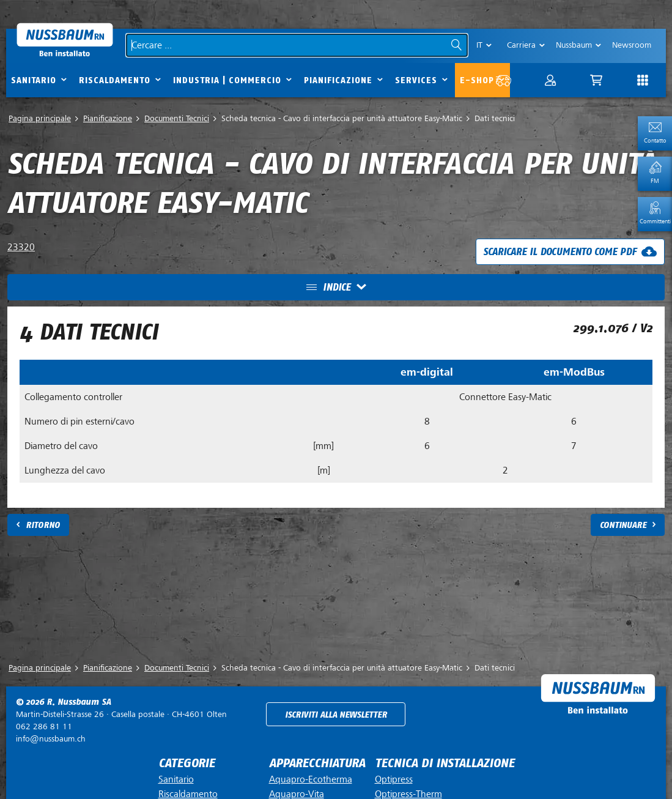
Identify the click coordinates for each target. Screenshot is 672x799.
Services (416, 80)
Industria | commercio (227, 80)
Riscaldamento (115, 80)
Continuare (623, 525)
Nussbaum (574, 45)
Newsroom (632, 45)
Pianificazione (338, 80)
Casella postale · (121, 714)
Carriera (521, 45)
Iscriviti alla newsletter (336, 715)
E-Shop (477, 80)
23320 (21, 247)
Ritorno (43, 525)
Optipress (394, 779)
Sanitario (34, 80)
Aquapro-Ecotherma (311, 779)
